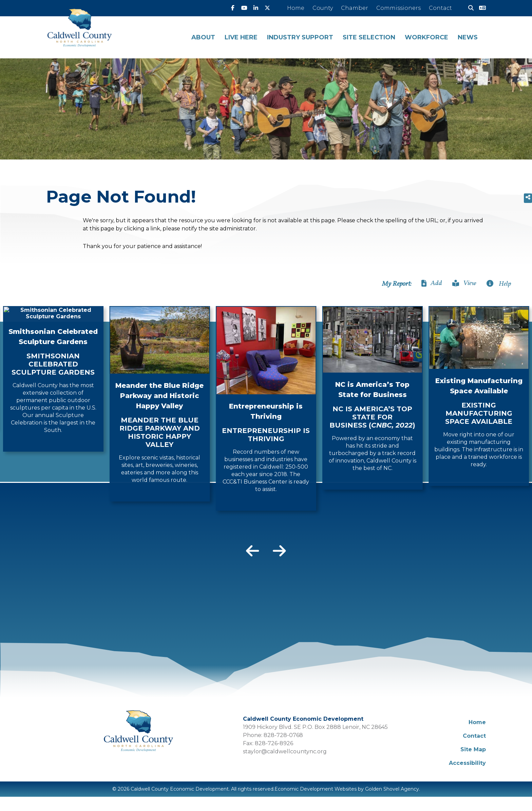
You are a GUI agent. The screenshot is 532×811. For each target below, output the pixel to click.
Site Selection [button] (369, 37)
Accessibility (467, 763)
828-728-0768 (283, 735)
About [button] (203, 37)
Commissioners (398, 8)
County (323, 8)
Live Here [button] (241, 37)
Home (296, 8)
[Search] (468, 8)
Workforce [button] (426, 37)
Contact (440, 8)
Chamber (355, 8)
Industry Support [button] (300, 37)
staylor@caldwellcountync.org (285, 751)
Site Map (473, 749)
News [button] (468, 37)
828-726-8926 (274, 743)
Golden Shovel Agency (392, 789)
